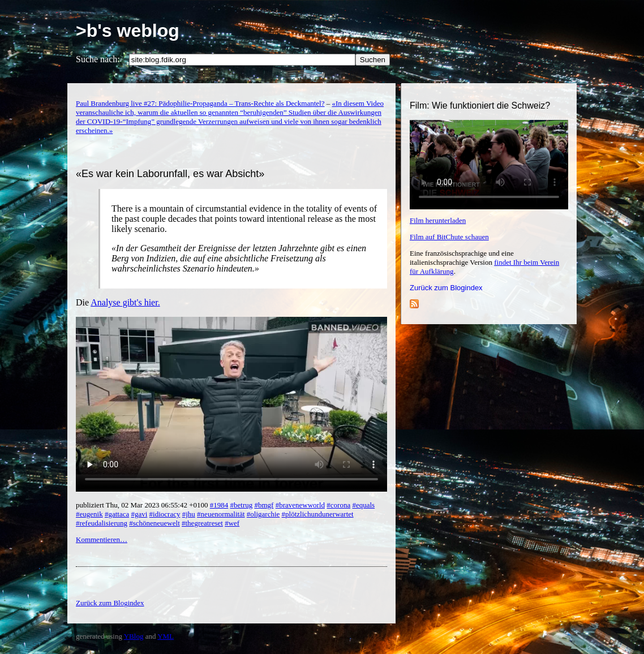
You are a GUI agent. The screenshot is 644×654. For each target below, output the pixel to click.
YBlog (134, 636)
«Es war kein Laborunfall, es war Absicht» (170, 174)
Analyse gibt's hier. (125, 302)
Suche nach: (98, 59)
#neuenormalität (221, 514)
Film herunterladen (438, 220)
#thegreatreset (202, 523)
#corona (338, 505)
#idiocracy (165, 514)
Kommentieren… (102, 539)
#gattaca (117, 514)
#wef (232, 523)
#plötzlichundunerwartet (318, 514)
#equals (363, 505)
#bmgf (264, 505)
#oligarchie (263, 514)
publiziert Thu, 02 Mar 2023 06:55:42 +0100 (143, 505)
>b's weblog (128, 31)
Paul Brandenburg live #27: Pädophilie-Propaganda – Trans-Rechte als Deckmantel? (200, 103)
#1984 (219, 505)
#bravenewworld (300, 505)
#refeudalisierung (102, 523)
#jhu (189, 514)
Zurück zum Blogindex (446, 288)
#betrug (242, 505)
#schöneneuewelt (154, 523)
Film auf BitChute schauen (449, 237)
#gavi (139, 514)
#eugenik (89, 514)
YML (166, 636)
